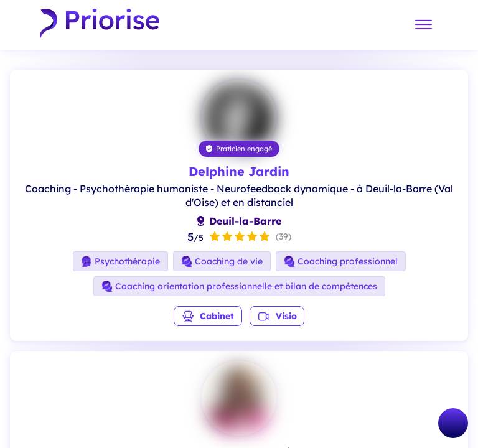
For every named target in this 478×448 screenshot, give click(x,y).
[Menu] (423, 25)
